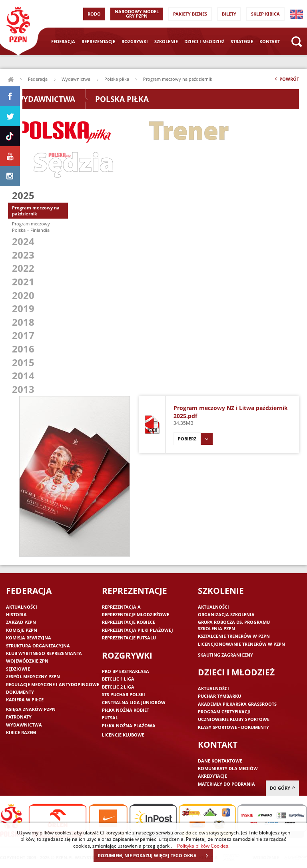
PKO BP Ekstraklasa (126, 671)
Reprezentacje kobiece (129, 622)
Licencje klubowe (123, 735)
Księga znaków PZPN (31, 709)
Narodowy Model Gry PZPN (137, 14)
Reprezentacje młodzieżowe (136, 614)
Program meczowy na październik (36, 211)
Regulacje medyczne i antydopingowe (53, 684)
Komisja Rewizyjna (29, 638)
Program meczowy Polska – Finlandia (31, 227)
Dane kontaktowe (220, 761)
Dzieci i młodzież (204, 41)
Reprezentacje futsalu (129, 638)
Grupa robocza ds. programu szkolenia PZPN (234, 625)
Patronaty (19, 717)
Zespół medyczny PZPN (33, 676)
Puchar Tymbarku (219, 696)
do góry (282, 788)
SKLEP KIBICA (265, 14)
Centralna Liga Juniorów (134, 702)
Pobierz (195, 439)
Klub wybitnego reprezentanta (44, 653)
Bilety (229, 14)
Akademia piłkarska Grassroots (237, 704)
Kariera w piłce (25, 700)
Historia (16, 614)
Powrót (286, 81)
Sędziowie (18, 669)
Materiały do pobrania (226, 784)
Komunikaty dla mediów (228, 768)
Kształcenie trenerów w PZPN (234, 636)
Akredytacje (212, 776)
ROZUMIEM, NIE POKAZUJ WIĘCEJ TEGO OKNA (155, 856)
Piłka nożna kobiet (126, 710)
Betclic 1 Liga (118, 679)
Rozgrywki (135, 41)
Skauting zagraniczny (225, 655)
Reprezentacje (98, 41)
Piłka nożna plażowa (129, 726)
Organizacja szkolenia (226, 614)
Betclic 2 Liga (118, 687)
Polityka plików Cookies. (203, 846)
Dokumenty (20, 692)
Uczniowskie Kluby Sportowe (234, 719)
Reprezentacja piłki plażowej (138, 630)
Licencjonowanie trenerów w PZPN (241, 644)
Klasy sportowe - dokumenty (233, 727)
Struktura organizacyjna (38, 646)
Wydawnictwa (76, 79)
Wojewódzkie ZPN (27, 661)
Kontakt (270, 41)
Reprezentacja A (121, 607)
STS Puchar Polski (124, 694)
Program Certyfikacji (224, 712)
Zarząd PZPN (21, 622)
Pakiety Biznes (190, 14)
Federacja (63, 41)
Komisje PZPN (22, 630)
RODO (94, 14)
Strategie (242, 41)
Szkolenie (166, 41)
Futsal (110, 718)
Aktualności (22, 607)
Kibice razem (21, 732)
